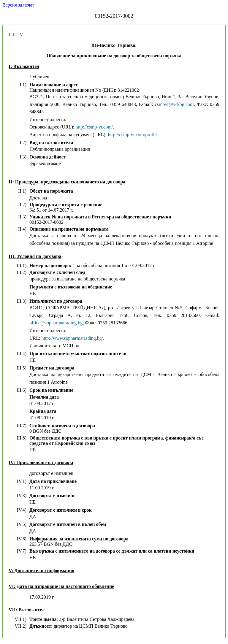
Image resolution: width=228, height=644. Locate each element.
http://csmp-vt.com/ (94, 127)
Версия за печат (18, 5)
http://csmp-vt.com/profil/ (132, 135)
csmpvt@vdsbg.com (174, 104)
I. (10, 35)
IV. (21, 35)
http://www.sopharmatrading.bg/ (72, 338)
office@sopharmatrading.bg (56, 323)
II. (15, 35)
